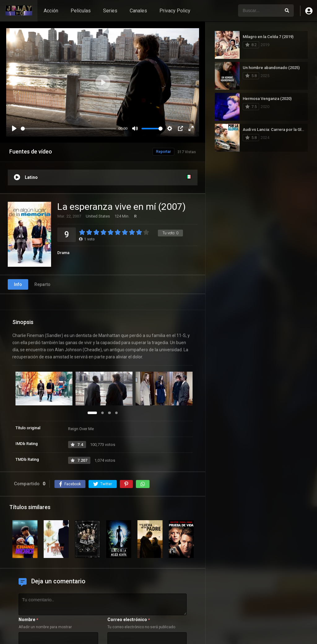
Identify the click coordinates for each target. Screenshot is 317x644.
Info (18, 284)
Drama (63, 253)
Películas (81, 11)
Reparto (42, 284)
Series (110, 11)
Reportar (163, 152)
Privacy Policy (175, 11)
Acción (51, 11)
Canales (138, 11)
